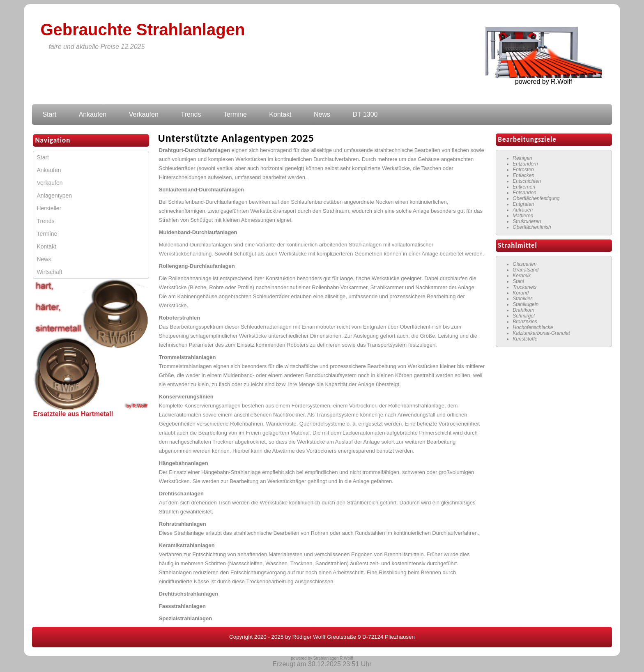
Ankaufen (93, 114)
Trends (191, 114)
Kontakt (280, 114)
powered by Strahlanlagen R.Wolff (322, 658)
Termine (235, 114)
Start (49, 114)
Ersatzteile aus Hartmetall (73, 414)
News (322, 114)
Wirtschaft (49, 272)
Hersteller (49, 208)
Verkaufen (144, 114)
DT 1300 (365, 114)
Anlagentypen (54, 196)
